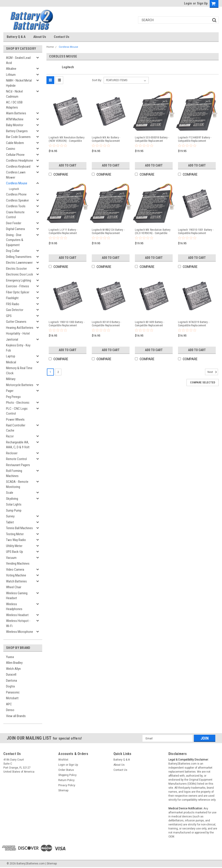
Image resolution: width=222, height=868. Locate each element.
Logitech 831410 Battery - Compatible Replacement (106, 324)
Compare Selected (203, 383)
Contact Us (62, 37)
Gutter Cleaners (16, 322)
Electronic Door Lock (20, 274)
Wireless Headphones (14, 607)
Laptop (11, 356)
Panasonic (13, 692)
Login (188, 3)
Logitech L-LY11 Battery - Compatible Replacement (63, 231)
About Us (40, 37)
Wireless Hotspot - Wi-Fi (18, 623)
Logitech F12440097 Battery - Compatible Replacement (195, 139)
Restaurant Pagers (18, 465)
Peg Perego (13, 397)
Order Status (66, 770)
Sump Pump (14, 510)
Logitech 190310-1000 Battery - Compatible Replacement (67, 324)
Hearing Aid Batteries (20, 328)
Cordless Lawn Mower (16, 175)
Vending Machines (18, 564)
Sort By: (97, 80)
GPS (9, 316)
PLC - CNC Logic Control (17, 411)
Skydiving (12, 499)
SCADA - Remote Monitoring (17, 484)
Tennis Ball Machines (19, 528)
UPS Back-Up (15, 552)
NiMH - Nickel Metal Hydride (19, 83)
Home (50, 47)
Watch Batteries (16, 581)
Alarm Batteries (16, 113)
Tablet (10, 522)
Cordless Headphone (20, 160)
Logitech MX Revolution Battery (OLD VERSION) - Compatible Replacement (153, 232)
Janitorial (12, 339)
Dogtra (10, 686)
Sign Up (202, 3)
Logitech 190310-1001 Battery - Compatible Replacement (196, 231)
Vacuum (11, 558)
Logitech (14, 189)
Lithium (11, 75)
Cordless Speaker (17, 200)
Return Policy (66, 780)
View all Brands (16, 716)
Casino (11, 149)
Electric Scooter (16, 269)
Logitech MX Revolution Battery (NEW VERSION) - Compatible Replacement (67, 139)
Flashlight (12, 298)
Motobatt (12, 698)
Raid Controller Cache (16, 428)
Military (11, 379)
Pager (10, 391)
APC (9, 704)
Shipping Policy (67, 775)
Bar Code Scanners (18, 137)
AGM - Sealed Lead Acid (18, 60)
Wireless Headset (17, 615)
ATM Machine (15, 119)
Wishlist (63, 760)
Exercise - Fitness (18, 286)
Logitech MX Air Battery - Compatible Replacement (106, 139)
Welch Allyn (13, 669)
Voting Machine (16, 575)
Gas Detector (15, 310)
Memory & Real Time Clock (19, 371)
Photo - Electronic (18, 403)
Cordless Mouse (17, 183)
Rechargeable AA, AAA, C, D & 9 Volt (18, 445)
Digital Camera (15, 229)
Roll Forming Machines (14, 473)
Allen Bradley (14, 663)
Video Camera (15, 570)
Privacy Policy (67, 785)
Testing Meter (15, 534)
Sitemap (63, 790)
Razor (10, 436)
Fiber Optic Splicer (18, 292)
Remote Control (16, 459)
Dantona (12, 681)
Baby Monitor (15, 125)
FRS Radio (13, 304)
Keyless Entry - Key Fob (18, 348)
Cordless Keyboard (18, 167)
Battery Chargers (17, 131)
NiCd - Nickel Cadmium (14, 94)
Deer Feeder (14, 223)
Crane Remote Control (15, 215)
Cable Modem (15, 143)
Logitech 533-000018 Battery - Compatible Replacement (152, 139)
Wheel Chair (14, 587)
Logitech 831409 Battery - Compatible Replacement (150, 324)
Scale (10, 493)
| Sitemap (51, 864)
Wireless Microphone (20, 632)
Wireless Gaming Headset (17, 596)
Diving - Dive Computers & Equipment (15, 240)
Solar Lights (14, 504)
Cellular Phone (15, 155)
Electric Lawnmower (19, 263)
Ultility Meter (14, 546)
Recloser (12, 453)
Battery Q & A (16, 37)
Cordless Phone (16, 194)
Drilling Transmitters (19, 257)
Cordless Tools (16, 206)
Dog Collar (13, 251)
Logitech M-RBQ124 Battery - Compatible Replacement (108, 231)
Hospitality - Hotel (18, 333)
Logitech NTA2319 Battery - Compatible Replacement (194, 324)
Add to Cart (68, 165)
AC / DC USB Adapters (14, 105)
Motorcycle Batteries (20, 385)
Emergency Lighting (19, 280)
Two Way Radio (16, 540)
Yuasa (10, 657)
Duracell (11, 675)
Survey (10, 516)
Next (213, 372)
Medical (11, 362)
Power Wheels (15, 420)
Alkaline (11, 69)
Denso (10, 710)
